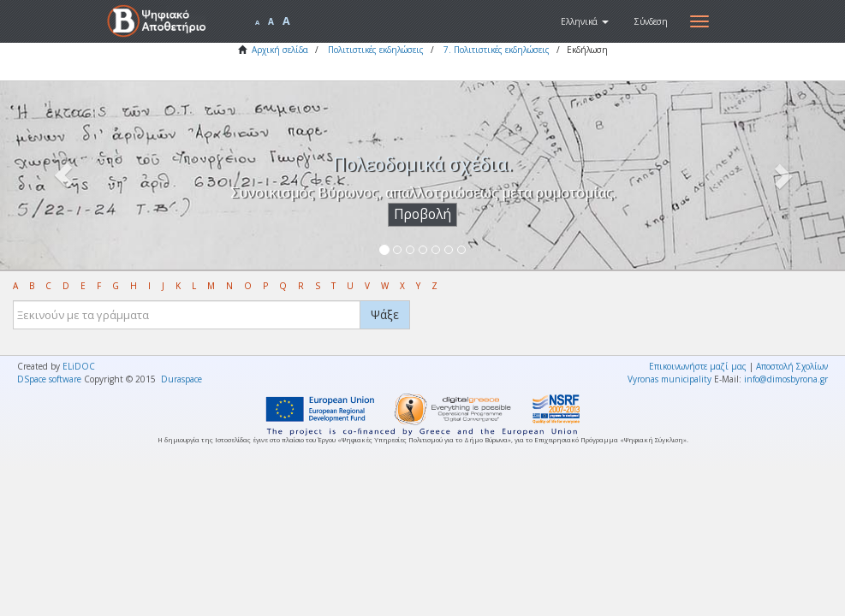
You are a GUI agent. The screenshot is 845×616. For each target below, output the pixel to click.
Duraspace (181, 379)
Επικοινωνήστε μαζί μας (698, 366)
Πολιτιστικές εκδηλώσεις (376, 50)
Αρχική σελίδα (280, 50)
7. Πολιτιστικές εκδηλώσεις (497, 50)
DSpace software (49, 379)
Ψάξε (385, 314)
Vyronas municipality (669, 379)
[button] (585, 21)
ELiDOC (79, 366)
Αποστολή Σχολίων (792, 366)
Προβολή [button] (422, 214)
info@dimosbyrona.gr (786, 379)
